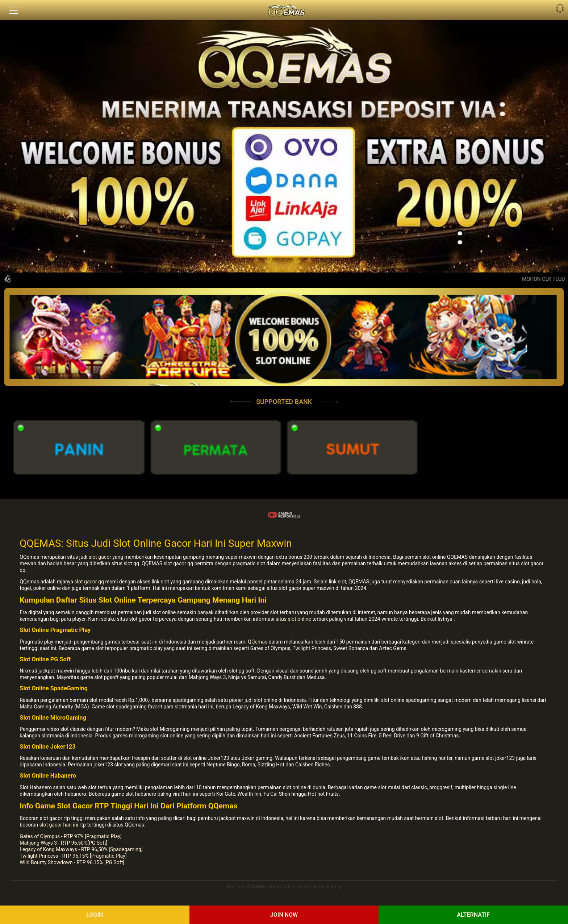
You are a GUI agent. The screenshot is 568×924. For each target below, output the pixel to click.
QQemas (258, 642)
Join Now (284, 915)
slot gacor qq (89, 582)
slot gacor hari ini (59, 825)
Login (95, 915)
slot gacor (100, 557)
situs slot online (293, 619)
